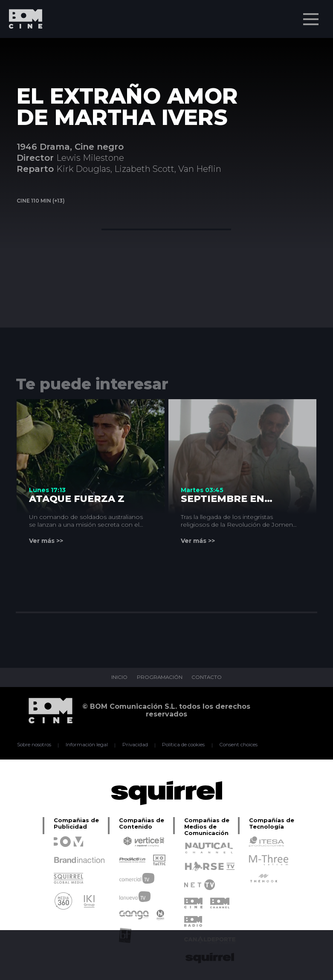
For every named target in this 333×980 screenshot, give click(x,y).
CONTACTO (207, 678)
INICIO (119, 678)
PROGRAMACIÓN (159, 678)
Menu (312, 15)
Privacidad (135, 745)
